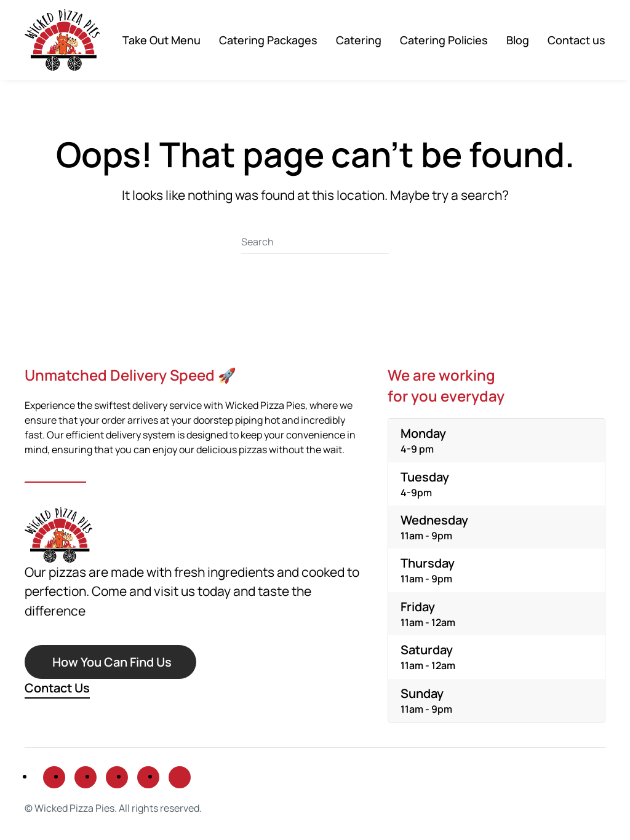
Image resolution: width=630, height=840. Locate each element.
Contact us (576, 40)
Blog (518, 40)
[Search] (315, 242)
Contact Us (57, 688)
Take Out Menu (161, 40)
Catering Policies (444, 40)
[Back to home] (62, 40)
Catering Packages (268, 40)
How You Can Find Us (112, 662)
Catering (359, 40)
